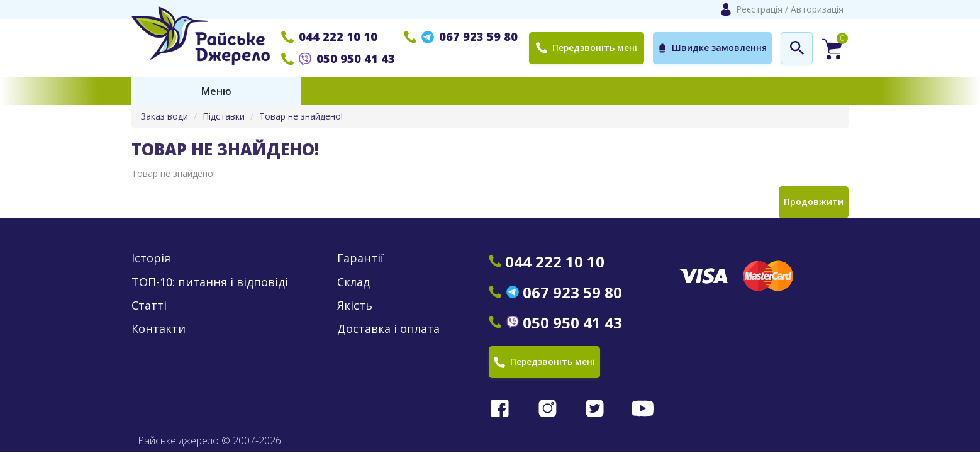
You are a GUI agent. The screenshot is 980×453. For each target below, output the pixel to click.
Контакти (159, 329)
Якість (355, 305)
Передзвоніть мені (587, 48)
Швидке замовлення (712, 48)
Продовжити (814, 202)
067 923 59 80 (461, 36)
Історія (151, 258)
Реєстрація (759, 9)
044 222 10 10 (329, 36)
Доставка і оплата (388, 329)
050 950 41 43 (338, 59)
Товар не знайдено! (301, 116)
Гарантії (360, 258)
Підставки (224, 116)
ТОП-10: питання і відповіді (210, 282)
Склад (354, 282)
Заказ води (164, 116)
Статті (149, 305)
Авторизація (817, 9)
